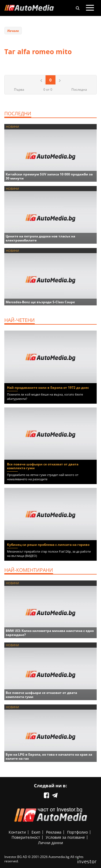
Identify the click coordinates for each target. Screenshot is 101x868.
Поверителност (26, 837)
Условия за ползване (65, 837)
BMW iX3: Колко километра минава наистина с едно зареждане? (50, 633)
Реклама (54, 832)
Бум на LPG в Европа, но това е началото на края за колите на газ (49, 756)
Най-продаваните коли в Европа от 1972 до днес (48, 388)
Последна (79, 89)
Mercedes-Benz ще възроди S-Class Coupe (40, 302)
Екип (36, 832)
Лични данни (50, 843)
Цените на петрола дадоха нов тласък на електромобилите (40, 238)
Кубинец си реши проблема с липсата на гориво (48, 545)
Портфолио (77, 832)
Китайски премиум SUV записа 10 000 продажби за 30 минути (49, 176)
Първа (19, 89)
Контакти (17, 832)
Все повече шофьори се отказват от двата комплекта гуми (43, 466)
